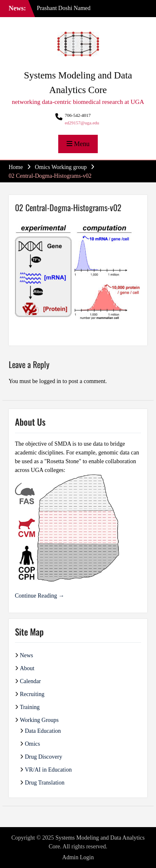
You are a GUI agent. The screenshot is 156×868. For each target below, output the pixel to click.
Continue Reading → (40, 596)
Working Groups (39, 720)
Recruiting (32, 694)
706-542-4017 (78, 115)
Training (30, 707)
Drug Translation (45, 783)
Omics (33, 744)
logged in (50, 381)
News (27, 655)
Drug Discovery (44, 757)
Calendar (31, 681)
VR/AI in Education (48, 770)
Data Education (43, 731)
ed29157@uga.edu (82, 123)
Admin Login (78, 857)
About (27, 668)
